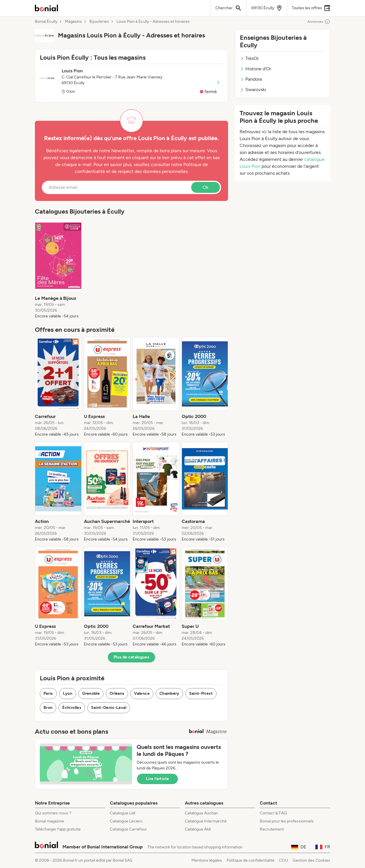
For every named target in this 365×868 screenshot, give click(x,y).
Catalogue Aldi (198, 829)
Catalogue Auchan (201, 813)
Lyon (68, 693)
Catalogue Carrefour (128, 829)
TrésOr (249, 58)
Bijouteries (99, 22)
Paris (48, 693)
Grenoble (91, 693)
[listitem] (58, 269)
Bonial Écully (46, 22)
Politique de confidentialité (251, 860)
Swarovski (253, 90)
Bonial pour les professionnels (287, 821)
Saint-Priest (201, 693)
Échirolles (72, 708)
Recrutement (272, 829)
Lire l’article (157, 779)
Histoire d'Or (255, 69)
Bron (48, 708)
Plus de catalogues (131, 657)
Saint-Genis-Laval (109, 708)
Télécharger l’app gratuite (58, 829)
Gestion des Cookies (311, 860)
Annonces (319, 22)
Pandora (251, 79)
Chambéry (169, 693)
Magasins (73, 22)
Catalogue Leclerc (126, 821)
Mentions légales (207, 860)
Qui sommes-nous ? (53, 813)
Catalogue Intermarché (206, 821)
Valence (142, 693)
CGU (284, 860)
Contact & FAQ (273, 813)
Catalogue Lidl (123, 813)
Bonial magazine (49, 821)
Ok (206, 187)
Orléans (117, 693)
